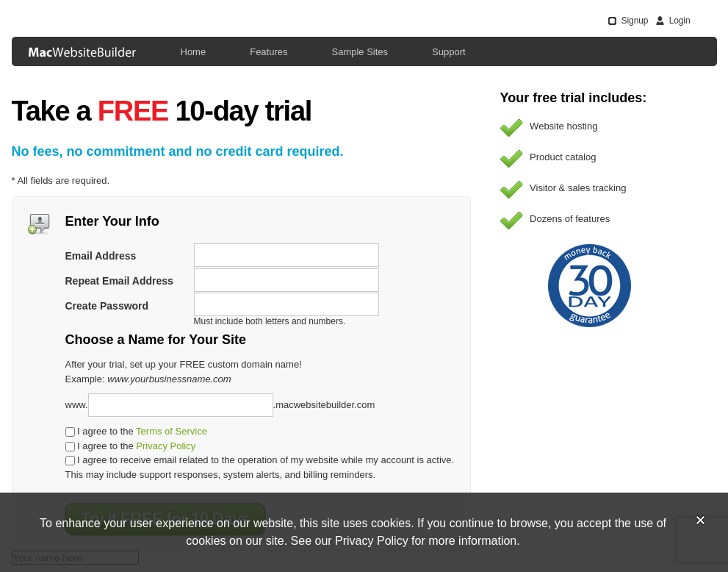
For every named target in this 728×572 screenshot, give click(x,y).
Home (194, 52)
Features (269, 52)
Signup (635, 21)
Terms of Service (172, 431)
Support (449, 52)
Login (680, 21)
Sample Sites (360, 52)
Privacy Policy (166, 446)
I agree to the (136, 431)
